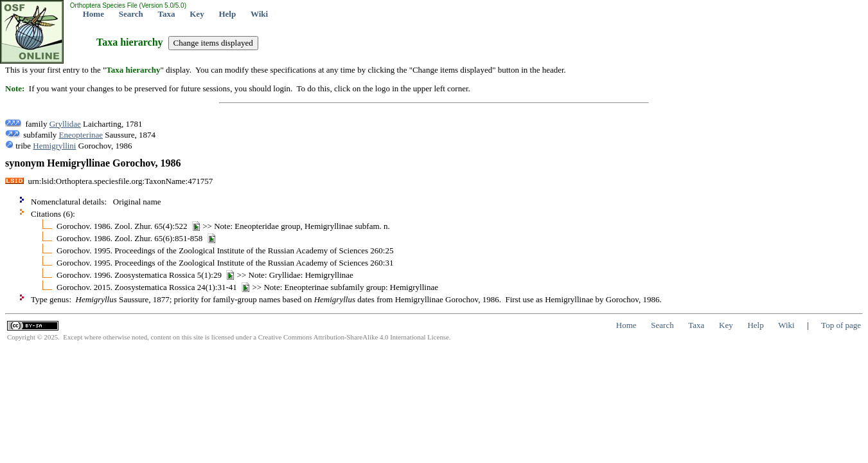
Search (131, 14)
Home (93, 14)
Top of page (841, 325)
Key (197, 14)
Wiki (259, 14)
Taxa (167, 14)
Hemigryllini (54, 146)
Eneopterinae (81, 135)
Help (227, 14)
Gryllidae (65, 124)
